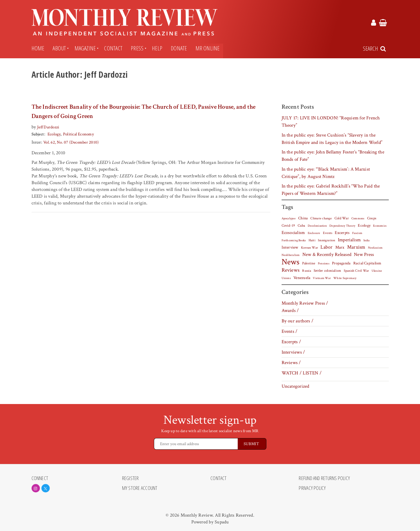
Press (137, 48)
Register (131, 478)
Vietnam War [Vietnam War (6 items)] (322, 278)
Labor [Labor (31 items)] (326, 247)
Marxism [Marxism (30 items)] (356, 247)
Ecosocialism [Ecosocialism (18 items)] (293, 233)
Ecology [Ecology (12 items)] (364, 226)
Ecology (54, 134)
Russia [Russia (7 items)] (306, 271)
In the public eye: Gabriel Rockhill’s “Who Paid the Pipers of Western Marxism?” (331, 190)
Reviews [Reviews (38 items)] (291, 270)
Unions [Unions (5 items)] (286, 278)
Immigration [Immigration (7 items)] (327, 240)
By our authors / (298, 321)
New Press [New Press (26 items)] (364, 255)
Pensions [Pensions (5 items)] (324, 264)
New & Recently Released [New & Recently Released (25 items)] (327, 255)
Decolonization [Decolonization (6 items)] (317, 226)
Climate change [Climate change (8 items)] (321, 218)
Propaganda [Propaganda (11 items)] (341, 263)
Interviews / (293, 352)
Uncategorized (296, 386)
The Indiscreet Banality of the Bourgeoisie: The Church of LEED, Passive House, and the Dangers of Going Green (144, 111)
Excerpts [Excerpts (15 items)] (342, 233)
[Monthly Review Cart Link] (383, 24)
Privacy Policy (312, 488)
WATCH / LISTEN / (302, 373)
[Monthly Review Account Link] (374, 24)
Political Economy (78, 134)
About (59, 48)
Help (157, 48)
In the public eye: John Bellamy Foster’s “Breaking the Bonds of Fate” (333, 156)
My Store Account (140, 488)
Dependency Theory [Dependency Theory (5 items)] (342, 226)
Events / (290, 331)
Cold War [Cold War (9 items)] (342, 218)
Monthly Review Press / (305, 303)
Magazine (85, 48)
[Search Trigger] (375, 49)
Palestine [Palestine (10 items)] (309, 263)
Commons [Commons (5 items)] (358, 218)
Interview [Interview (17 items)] (290, 247)
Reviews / (291, 363)
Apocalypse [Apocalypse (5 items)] (289, 218)
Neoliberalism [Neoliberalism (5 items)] (291, 255)
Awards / (290, 311)
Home (38, 48)
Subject (38, 134)
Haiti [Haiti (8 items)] (312, 240)
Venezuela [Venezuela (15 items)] (302, 278)
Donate (179, 48)
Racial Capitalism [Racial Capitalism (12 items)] (367, 263)
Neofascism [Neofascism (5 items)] (375, 248)
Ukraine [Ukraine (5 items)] (377, 271)
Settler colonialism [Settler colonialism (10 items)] (327, 271)
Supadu (222, 522)
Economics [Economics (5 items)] (380, 226)
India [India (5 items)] (367, 240)
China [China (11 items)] (303, 218)
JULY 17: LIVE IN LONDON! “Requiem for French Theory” (331, 122)
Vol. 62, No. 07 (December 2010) (71, 142)
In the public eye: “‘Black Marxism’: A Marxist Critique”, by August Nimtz (326, 173)
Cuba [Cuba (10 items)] (301, 226)
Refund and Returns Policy (324, 478)
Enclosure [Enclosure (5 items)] (314, 233)
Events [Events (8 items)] (328, 233)
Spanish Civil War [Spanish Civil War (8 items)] (356, 271)
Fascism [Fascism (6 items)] (357, 233)
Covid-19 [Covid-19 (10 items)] (288, 226)
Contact (113, 48)
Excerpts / (291, 342)
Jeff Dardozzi (48, 127)
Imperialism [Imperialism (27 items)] (349, 240)
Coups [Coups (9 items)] (372, 218)
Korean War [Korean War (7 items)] (309, 248)
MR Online (208, 48)
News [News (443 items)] (291, 262)
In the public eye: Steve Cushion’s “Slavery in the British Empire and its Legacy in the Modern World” (332, 139)
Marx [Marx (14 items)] (340, 247)
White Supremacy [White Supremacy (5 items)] (345, 278)
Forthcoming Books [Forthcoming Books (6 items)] (294, 240)
